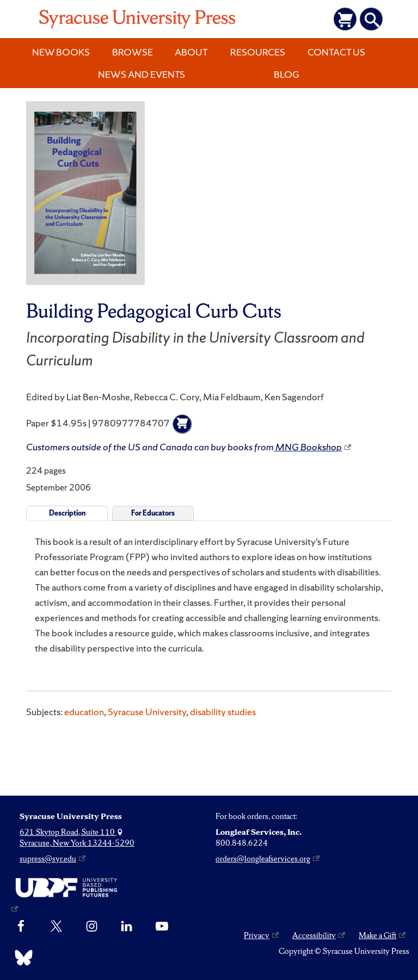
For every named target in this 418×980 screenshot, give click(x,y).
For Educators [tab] (153, 513)
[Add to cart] (182, 424)
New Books (61, 52)
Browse (133, 52)
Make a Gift (377, 935)
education (84, 712)
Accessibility (314, 935)
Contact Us (336, 52)
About (191, 52)
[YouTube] (162, 927)
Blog (287, 74)
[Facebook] (21, 927)
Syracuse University (147, 712)
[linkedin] (127, 927)
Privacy (257, 935)
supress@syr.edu (48, 859)
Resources (258, 52)
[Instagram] (92, 927)
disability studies (223, 712)
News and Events (142, 74)
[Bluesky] (21, 958)
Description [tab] (67, 513)
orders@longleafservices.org (263, 859)
